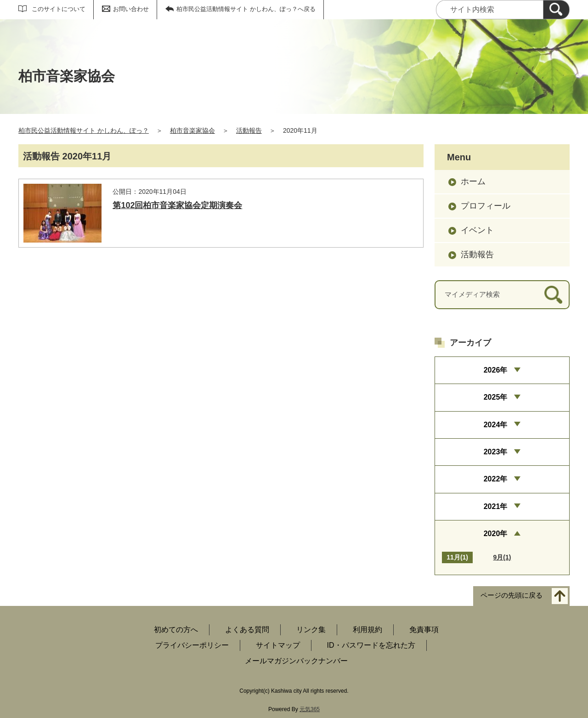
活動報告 (249, 130)
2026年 (496, 370)
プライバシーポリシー (192, 645)
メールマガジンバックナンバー (296, 661)
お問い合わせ (131, 9)
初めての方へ (176, 630)
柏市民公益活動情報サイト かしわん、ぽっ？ (84, 130)
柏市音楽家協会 (192, 130)
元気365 (310, 709)
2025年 (496, 397)
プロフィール (486, 206)
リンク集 (311, 630)
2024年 (496, 425)
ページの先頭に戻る (512, 596)
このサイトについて (59, 9)
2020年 (496, 534)
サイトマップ (278, 645)
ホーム (473, 181)
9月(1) (502, 557)
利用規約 (367, 630)
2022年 (496, 479)
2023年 (496, 452)
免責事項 (424, 630)
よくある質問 (247, 630)
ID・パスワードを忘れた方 (371, 645)
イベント (477, 230)
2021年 (496, 506)
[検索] (556, 10)
